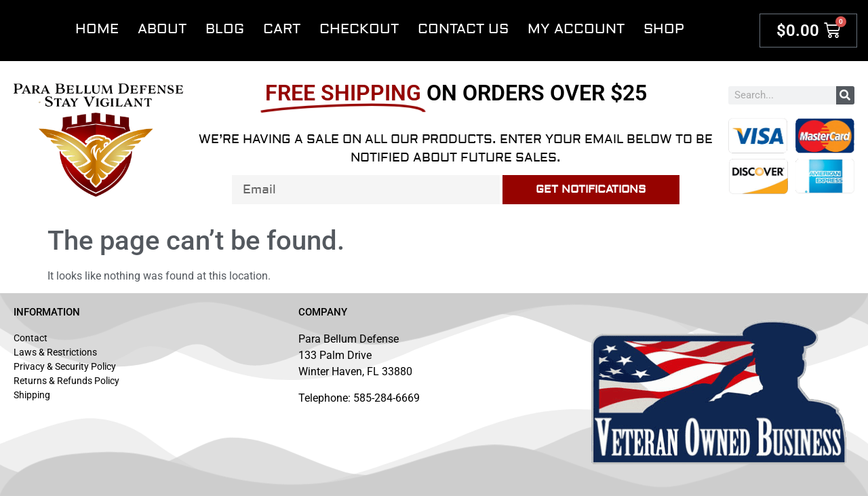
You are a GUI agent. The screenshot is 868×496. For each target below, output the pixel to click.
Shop (664, 29)
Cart (282, 29)
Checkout (359, 29)
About (162, 29)
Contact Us (463, 29)
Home (97, 29)
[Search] (845, 95)
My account (576, 29)
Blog (225, 29)
